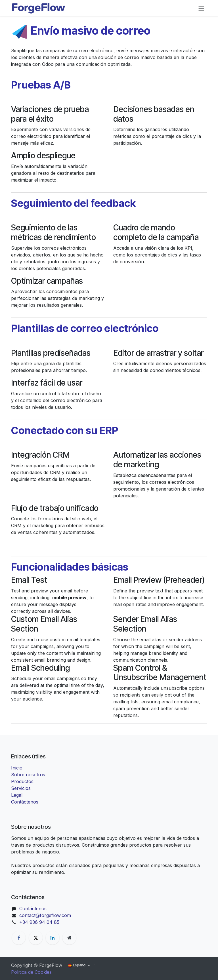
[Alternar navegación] (201, 8)
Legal (17, 795)
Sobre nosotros (28, 775)
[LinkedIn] (53, 938)
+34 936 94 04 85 (39, 922)
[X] (36, 938)
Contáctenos (25, 802)
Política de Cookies (31, 972)
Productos (22, 781)
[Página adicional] (69, 938)
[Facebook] (19, 938)
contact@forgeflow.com (45, 915)
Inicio (17, 768)
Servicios (21, 788)
